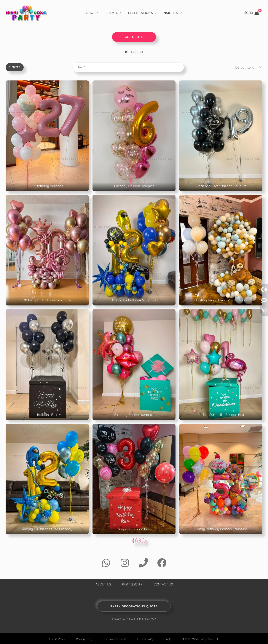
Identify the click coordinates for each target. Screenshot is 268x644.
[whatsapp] (264, 349)
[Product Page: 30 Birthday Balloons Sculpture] (47, 250)
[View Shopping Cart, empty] (252, 13)
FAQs (169, 638)
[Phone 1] (143, 562)
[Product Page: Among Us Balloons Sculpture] (134, 250)
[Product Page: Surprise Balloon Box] (134, 479)
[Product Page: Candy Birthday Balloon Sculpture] (221, 479)
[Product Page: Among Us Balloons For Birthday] (47, 479)
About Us (101, 584)
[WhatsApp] (106, 562)
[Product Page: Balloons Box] (47, 364)
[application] (97, 13)
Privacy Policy (83, 638)
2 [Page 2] (136, 540)
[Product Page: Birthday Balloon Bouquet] (134, 136)
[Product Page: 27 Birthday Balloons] (47, 136)
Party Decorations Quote (134, 606)
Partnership (132, 584)
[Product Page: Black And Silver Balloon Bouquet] (221, 136)
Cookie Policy (55, 638)
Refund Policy (146, 638)
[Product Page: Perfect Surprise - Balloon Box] (221, 364)
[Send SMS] (264, 338)
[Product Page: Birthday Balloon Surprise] (134, 364)
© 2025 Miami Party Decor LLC (203, 638)
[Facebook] (162, 562)
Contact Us (165, 584)
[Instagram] (125, 562)
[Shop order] (248, 67)
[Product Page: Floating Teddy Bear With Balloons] (221, 250)
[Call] (264, 328)
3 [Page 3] (140, 540)
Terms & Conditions (115, 638)
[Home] (26, 13)
